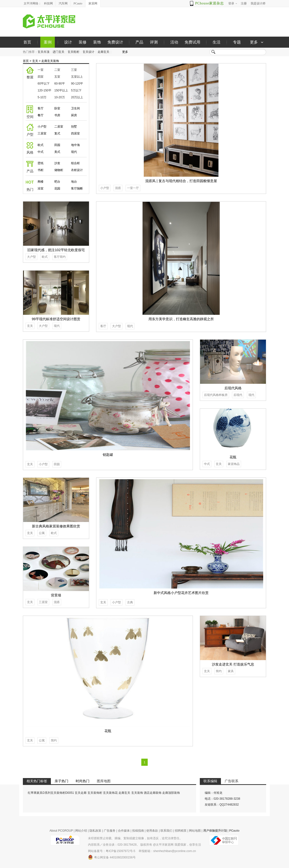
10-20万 (60, 97)
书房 (57, 115)
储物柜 (59, 170)
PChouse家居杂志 (210, 3)
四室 (41, 77)
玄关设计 (88, 52)
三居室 (42, 133)
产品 (139, 42)
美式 (57, 152)
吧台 (57, 182)
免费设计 (115, 42)
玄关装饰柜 (95, 793)
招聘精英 (181, 831)
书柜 (41, 170)
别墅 (74, 127)
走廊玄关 (103, 52)
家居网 (93, 3)
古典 (130, 602)
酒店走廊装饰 (153, 793)
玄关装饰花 (110, 793)
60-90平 (60, 84)
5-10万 (42, 97)
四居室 (75, 133)
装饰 (97, 42)
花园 (57, 188)
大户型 (116, 326)
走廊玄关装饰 (50, 61)
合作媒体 (124, 831)
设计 (68, 42)
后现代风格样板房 (216, 395)
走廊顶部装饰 (171, 793)
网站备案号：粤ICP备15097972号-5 (112, 851)
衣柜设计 (77, 170)
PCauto (78, 3)
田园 (57, 145)
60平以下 (44, 84)
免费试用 (192, 42)
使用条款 (152, 831)
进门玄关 (58, 52)
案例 (48, 42)
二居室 (59, 127)
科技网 (48, 3)
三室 (74, 70)
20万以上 (77, 97)
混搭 (118, 188)
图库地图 (104, 781)
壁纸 (41, 163)
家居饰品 (234, 464)
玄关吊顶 (43, 52)
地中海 (75, 145)
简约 (54, 740)
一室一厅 (133, 188)
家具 (231, 671)
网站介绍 (81, 831)
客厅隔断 (77, 188)
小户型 (42, 127)
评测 (154, 42)
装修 (83, 42)
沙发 (57, 163)
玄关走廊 (81, 793)
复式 (57, 133)
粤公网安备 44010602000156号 (112, 857)
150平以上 (61, 90)
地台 (74, 182)
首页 (27, 42)
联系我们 (166, 831)
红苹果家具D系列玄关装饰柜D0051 (51, 793)
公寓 (42, 533)
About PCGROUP (61, 831)
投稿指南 (138, 831)
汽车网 (63, 3)
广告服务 (110, 831)
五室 (57, 77)
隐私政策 (95, 831)
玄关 (35, 61)
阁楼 (41, 182)
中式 (41, 152)
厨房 (74, 115)
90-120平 (77, 84)
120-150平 (44, 90)
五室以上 (77, 77)
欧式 (41, 145)
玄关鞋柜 (73, 52)
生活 (217, 42)
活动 (174, 42)
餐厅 (41, 115)
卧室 (57, 108)
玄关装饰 (137, 793)
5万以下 (76, 90)
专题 (237, 42)
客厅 (41, 108)
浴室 (41, 188)
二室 (57, 70)
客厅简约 (60, 257)
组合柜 (75, 163)
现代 (74, 152)
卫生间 (75, 108)
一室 (41, 70)
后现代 (238, 395)
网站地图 (195, 831)
